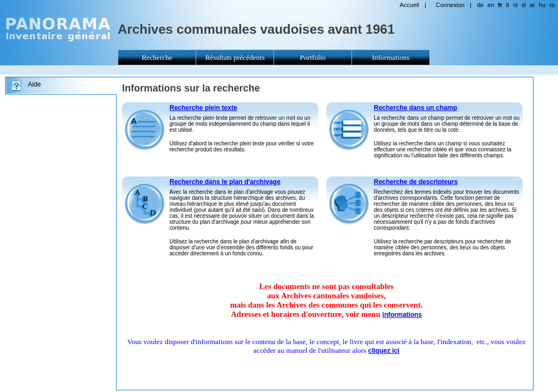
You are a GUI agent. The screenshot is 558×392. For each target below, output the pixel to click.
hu (542, 5)
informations (402, 315)
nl (515, 5)
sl (524, 5)
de (480, 5)
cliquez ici (384, 351)
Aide (34, 84)
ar (532, 5)
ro (552, 5)
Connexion (450, 5)
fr (500, 5)
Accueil (409, 5)
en (491, 5)
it (508, 5)
